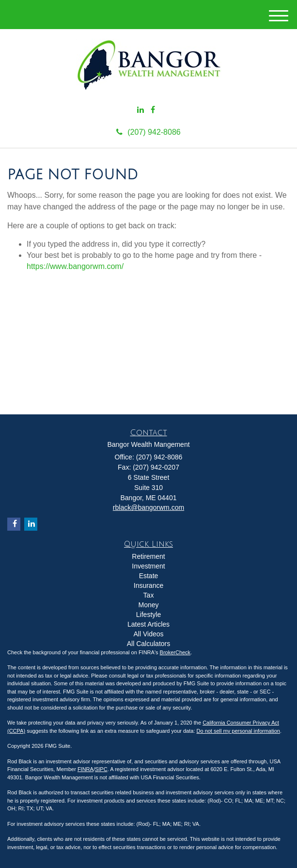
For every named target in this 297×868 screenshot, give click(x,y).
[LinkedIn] (141, 110)
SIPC (101, 769)
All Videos (148, 634)
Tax (149, 595)
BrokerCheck (175, 652)
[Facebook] (153, 110)
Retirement (148, 556)
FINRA (86, 769)
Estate (149, 576)
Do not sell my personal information (238, 731)
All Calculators (148, 644)
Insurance (148, 585)
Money (148, 605)
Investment (148, 566)
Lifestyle (148, 615)
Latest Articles (148, 624)
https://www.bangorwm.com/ (75, 266)
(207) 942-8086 (148, 132)
